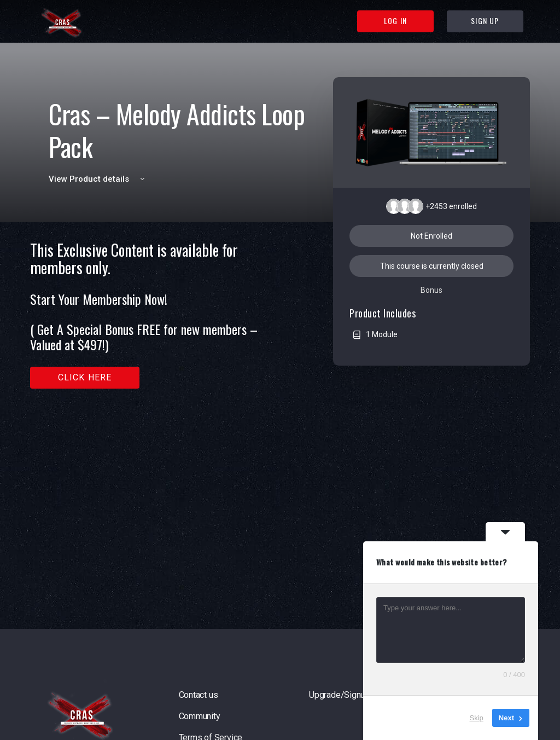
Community (200, 716)
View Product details (98, 179)
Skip (477, 718)
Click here (85, 377)
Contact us (199, 695)
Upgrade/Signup (339, 695)
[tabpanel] (158, 315)
